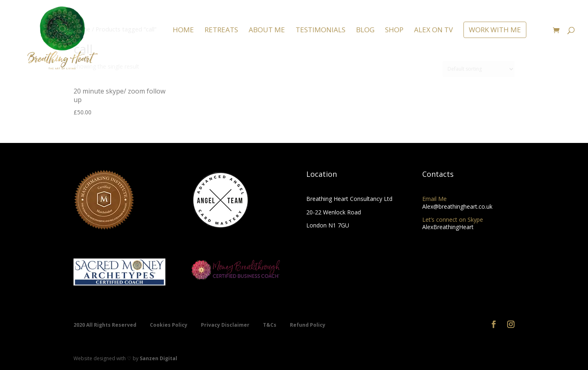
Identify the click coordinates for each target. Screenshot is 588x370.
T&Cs (270, 325)
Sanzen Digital (158, 358)
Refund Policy (308, 325)
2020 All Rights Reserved (106, 325)
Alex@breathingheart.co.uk (457, 206)
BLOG (365, 31)
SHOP (394, 31)
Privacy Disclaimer (226, 325)
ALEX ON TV (433, 31)
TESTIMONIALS (321, 31)
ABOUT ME (267, 31)
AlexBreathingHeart (448, 227)
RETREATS (221, 31)
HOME (183, 31)
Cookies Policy (169, 325)
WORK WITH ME (495, 30)
